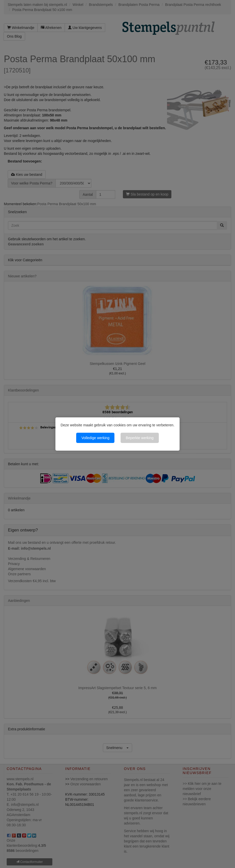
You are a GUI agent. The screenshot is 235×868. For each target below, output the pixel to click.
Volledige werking (95, 438)
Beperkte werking (140, 438)
